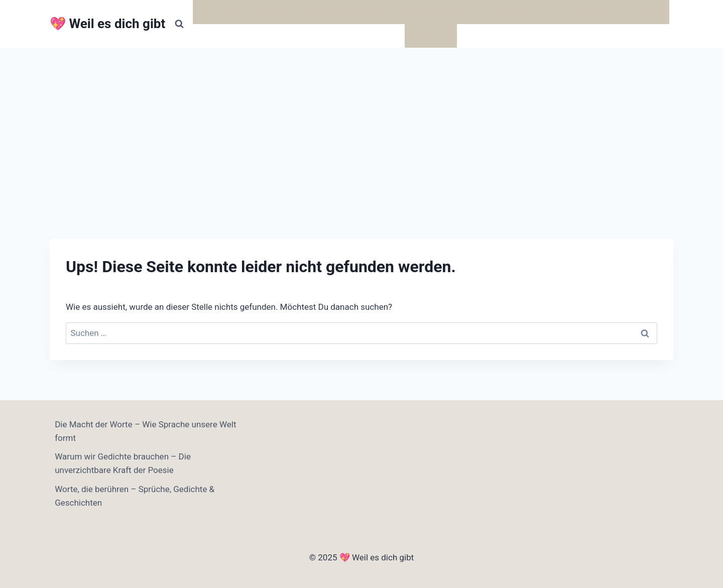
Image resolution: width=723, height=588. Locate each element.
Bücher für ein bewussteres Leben (424, 12)
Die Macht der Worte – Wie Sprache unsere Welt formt (145, 431)
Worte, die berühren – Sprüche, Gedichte (274, 12)
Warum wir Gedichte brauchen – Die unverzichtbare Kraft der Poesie (123, 463)
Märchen (647, 12)
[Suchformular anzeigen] (179, 24)
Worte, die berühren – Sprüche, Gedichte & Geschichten (135, 496)
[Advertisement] (361, 123)
